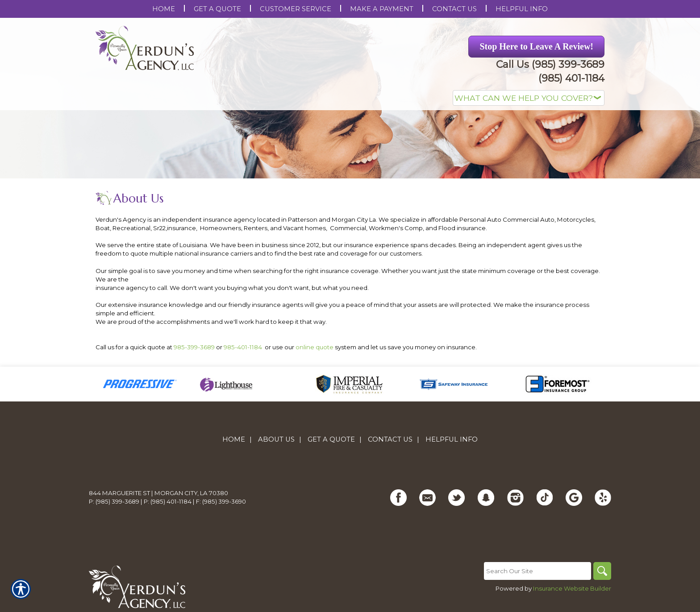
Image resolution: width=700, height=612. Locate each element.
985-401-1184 (243, 347)
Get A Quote (331, 439)
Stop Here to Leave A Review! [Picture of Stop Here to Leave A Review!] (536, 46)
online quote (315, 347)
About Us (276, 439)
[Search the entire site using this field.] (537, 571)
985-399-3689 (194, 347)
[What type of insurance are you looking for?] (529, 98)
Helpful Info (452, 439)
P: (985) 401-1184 (168, 501)
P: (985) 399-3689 (114, 501)
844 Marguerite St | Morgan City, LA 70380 (158, 493)
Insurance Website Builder (572, 588)
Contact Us (390, 439)
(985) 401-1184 (571, 78)
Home (234, 439)
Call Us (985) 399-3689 (550, 64)
